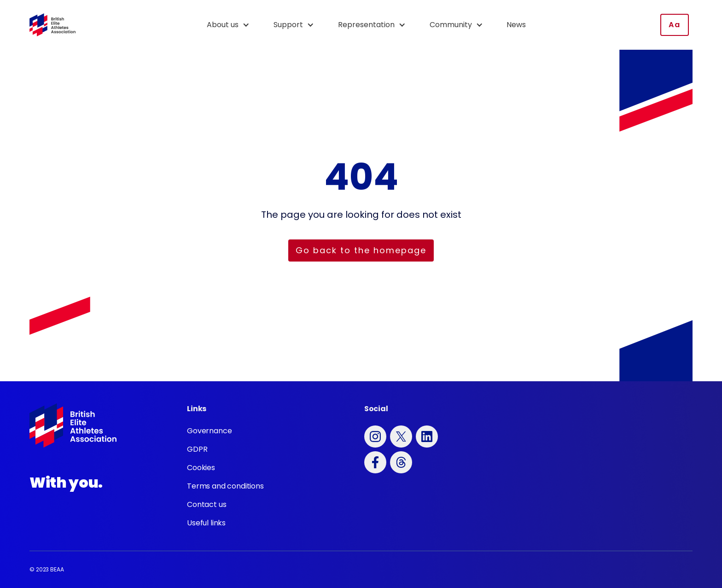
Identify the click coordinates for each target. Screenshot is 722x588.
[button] (233, 25)
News (516, 25)
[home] (52, 25)
